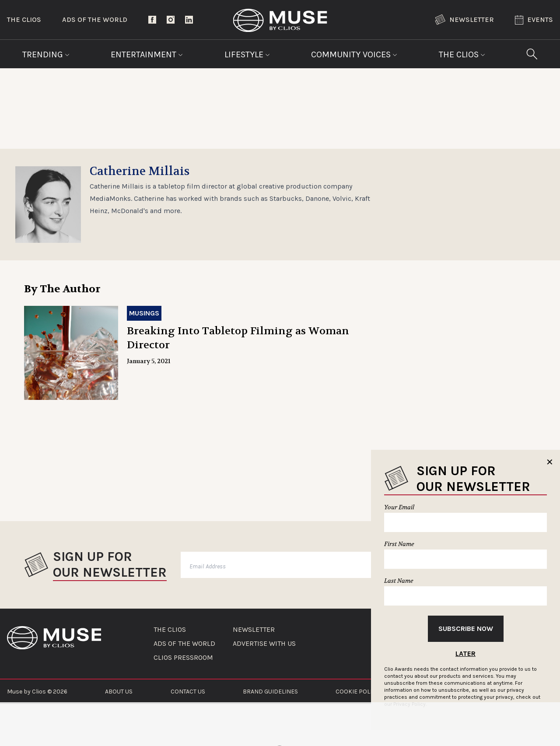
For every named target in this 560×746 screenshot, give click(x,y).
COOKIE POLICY (357, 692)
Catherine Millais (140, 172)
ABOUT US (119, 692)
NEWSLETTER (254, 630)
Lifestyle (247, 54)
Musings (144, 313)
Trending (46, 54)
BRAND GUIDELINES (270, 692)
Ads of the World (95, 19)
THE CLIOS (170, 630)
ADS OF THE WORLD (184, 644)
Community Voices (354, 54)
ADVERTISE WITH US (264, 644)
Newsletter (464, 20)
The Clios (24, 19)
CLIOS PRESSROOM (183, 658)
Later (465, 653)
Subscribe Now (466, 629)
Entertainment (147, 54)
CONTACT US (188, 692)
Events (534, 20)
